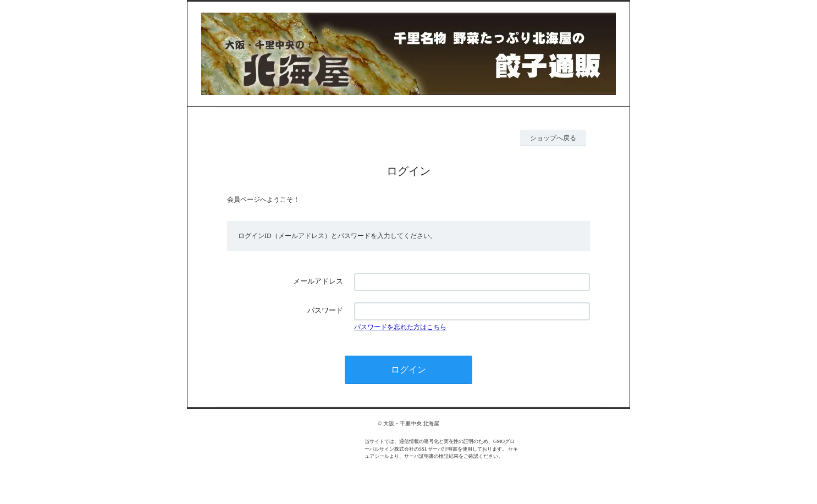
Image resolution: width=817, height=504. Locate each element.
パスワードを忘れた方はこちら (400, 327)
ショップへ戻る (553, 138)
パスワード (325, 310)
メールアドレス (318, 281)
